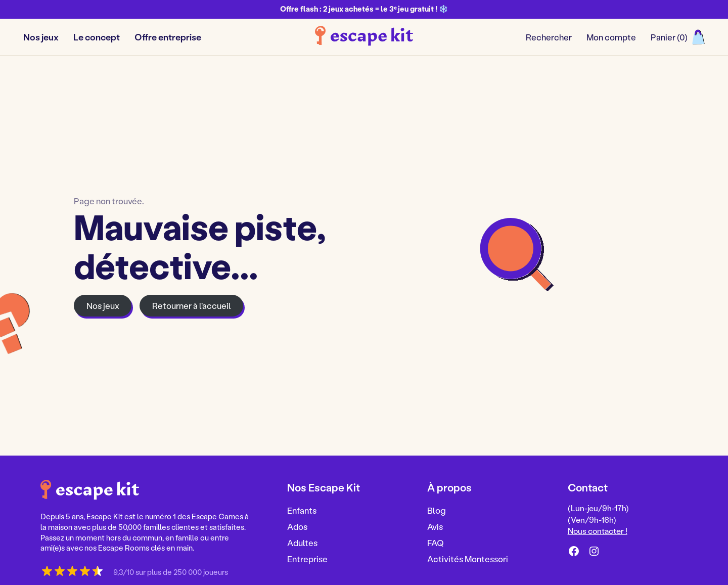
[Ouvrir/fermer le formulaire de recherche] (549, 37)
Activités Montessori (468, 559)
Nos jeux (103, 305)
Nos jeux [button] (41, 37)
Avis (435, 526)
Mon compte (611, 37)
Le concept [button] (97, 37)
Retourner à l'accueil (192, 305)
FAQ (436, 543)
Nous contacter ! (598, 531)
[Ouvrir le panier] (678, 37)
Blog (437, 510)
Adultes (302, 543)
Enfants (302, 510)
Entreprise (307, 559)
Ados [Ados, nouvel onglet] (297, 526)
